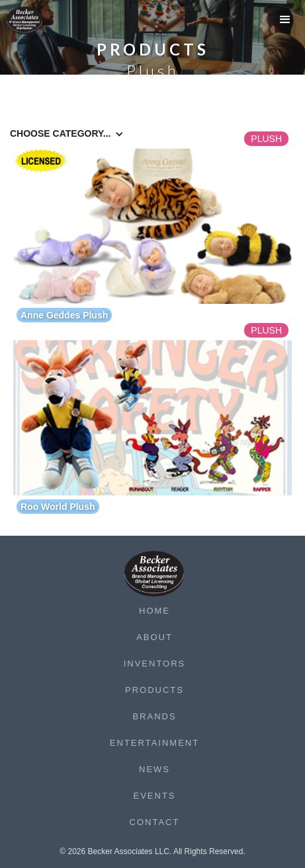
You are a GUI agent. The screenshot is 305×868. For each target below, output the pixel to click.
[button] (285, 23)
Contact (155, 822)
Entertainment (154, 743)
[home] (33, 20)
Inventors (155, 664)
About (154, 637)
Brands (154, 716)
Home (154, 611)
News (154, 769)
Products (154, 690)
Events (154, 796)
